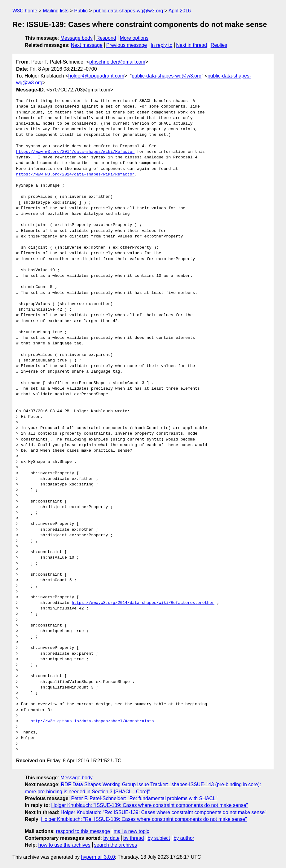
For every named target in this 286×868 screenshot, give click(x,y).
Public (81, 11)
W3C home (25, 11)
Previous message (127, 45)
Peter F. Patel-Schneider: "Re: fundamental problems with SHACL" (144, 798)
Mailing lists (56, 11)
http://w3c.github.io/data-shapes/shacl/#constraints (92, 721)
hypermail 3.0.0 (98, 857)
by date (111, 838)
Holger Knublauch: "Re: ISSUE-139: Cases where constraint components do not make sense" (164, 812)
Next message (87, 45)
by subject (159, 838)
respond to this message (83, 831)
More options (134, 38)
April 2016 (180, 11)
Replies (219, 45)
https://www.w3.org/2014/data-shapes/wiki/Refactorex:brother (143, 603)
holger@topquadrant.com (96, 76)
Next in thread (191, 45)
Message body (77, 38)
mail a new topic (132, 831)
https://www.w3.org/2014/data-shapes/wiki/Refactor (75, 152)
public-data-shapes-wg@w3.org (128, 11)
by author (184, 838)
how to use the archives (64, 845)
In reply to (161, 45)
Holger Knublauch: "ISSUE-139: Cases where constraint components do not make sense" (150, 805)
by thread (134, 838)
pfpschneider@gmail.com (117, 62)
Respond (106, 38)
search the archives (116, 845)
